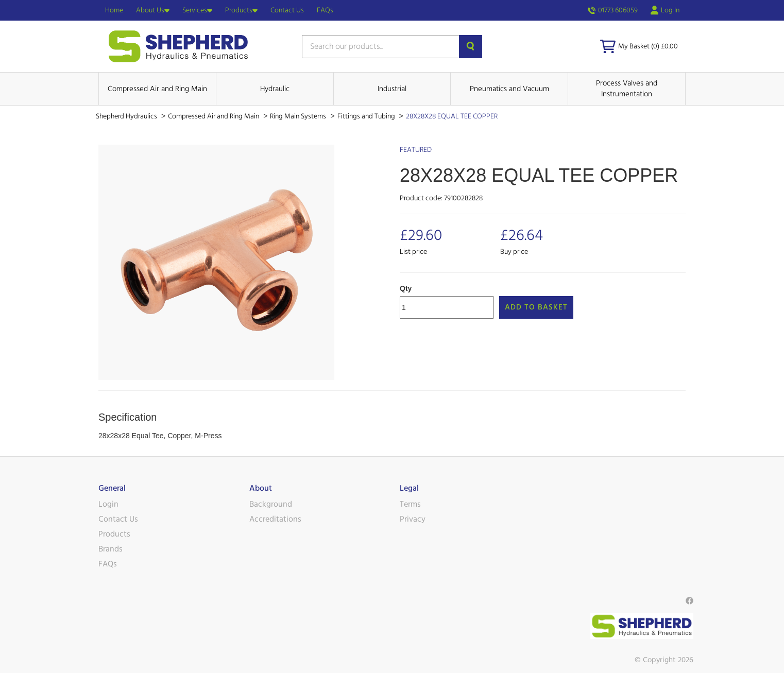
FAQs (325, 10)
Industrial (392, 89)
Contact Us (287, 10)
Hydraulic (275, 89)
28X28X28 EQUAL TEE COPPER (452, 116)
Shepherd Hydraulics (127, 116)
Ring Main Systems (299, 116)
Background (271, 504)
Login (108, 504)
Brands (110, 549)
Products (241, 10)
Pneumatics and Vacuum (509, 89)
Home (114, 10)
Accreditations (275, 519)
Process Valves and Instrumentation (627, 89)
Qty (406, 288)
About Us (153, 10)
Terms (410, 504)
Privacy (413, 519)
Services (197, 10)
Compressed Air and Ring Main (157, 89)
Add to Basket (536, 307)
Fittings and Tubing (367, 116)
